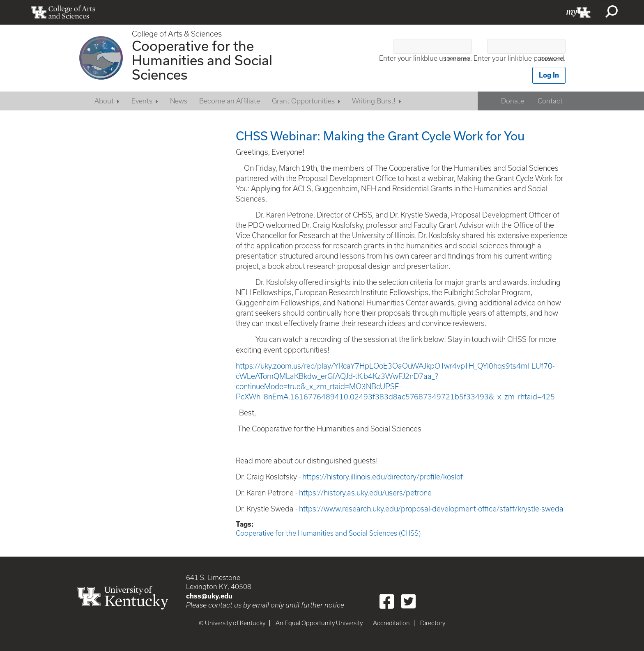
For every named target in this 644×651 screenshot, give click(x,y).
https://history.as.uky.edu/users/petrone (365, 493)
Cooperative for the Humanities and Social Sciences (202, 60)
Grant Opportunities (303, 101)
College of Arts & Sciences (177, 34)
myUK (579, 12)
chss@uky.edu (209, 596)
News (179, 101)
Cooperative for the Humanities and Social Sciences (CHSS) (328, 533)
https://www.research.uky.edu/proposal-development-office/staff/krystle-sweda (431, 509)
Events (142, 101)
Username (458, 59)
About (104, 101)
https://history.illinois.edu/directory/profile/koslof (383, 477)
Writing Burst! (374, 101)
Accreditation (391, 623)
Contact (550, 101)
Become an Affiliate (230, 101)
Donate (513, 101)
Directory (433, 623)
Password (552, 59)
